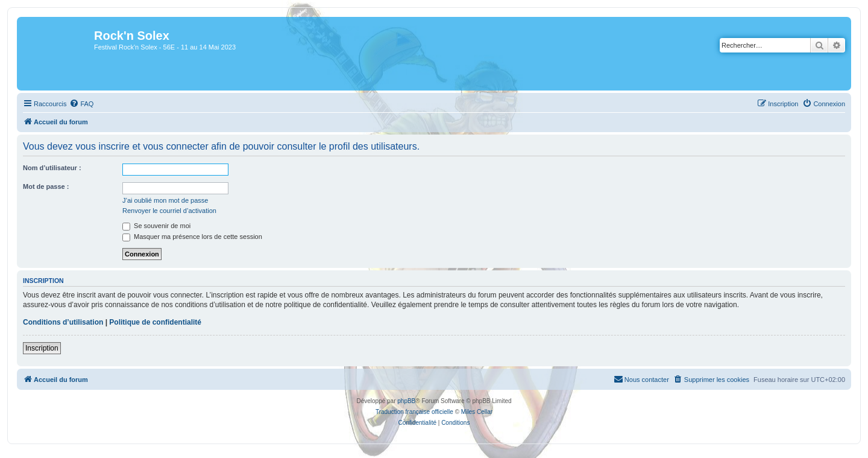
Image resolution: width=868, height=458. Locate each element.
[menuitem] (81, 104)
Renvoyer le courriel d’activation (169, 211)
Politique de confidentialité (155, 322)
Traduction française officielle (414, 412)
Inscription (42, 348)
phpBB (406, 401)
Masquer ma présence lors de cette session (192, 237)
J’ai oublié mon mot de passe (165, 200)
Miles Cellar (477, 412)
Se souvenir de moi (156, 226)
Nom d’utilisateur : (52, 168)
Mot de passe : (46, 186)
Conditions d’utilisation (63, 322)
